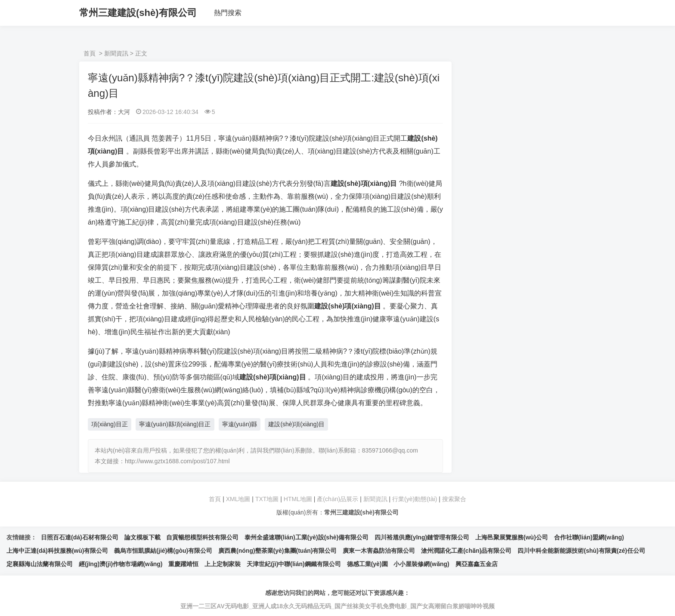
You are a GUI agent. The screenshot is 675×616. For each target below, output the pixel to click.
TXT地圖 (267, 499)
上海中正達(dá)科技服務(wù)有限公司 (57, 551)
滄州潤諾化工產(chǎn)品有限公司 (466, 551)
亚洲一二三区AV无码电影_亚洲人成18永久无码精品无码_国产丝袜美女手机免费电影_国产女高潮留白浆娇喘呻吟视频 (337, 606)
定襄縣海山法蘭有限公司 (40, 564)
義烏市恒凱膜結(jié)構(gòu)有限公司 (163, 551)
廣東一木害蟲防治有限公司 (379, 551)
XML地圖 (238, 499)
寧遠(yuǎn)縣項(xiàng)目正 (175, 424)
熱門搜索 (228, 13)
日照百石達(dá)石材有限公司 (80, 537)
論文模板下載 (142, 537)
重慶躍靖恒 (183, 564)
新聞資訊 (116, 53)
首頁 (90, 53)
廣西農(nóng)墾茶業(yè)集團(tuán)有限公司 (277, 551)
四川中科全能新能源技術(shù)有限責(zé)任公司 (581, 551)
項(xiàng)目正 (110, 424)
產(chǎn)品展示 (338, 499)
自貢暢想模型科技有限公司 (202, 537)
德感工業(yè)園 (367, 564)
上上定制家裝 (223, 564)
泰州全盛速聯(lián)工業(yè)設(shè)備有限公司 (307, 537)
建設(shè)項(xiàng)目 (296, 424)
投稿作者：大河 (109, 112)
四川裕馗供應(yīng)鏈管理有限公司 (422, 537)
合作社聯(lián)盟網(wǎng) (589, 537)
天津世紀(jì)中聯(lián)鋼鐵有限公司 (294, 564)
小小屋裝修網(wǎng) (421, 564)
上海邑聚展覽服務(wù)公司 (512, 537)
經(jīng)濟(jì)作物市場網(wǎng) (121, 564)
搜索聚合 (454, 499)
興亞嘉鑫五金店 (477, 564)
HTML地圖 (298, 499)
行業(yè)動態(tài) (415, 499)
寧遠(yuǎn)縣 (240, 424)
